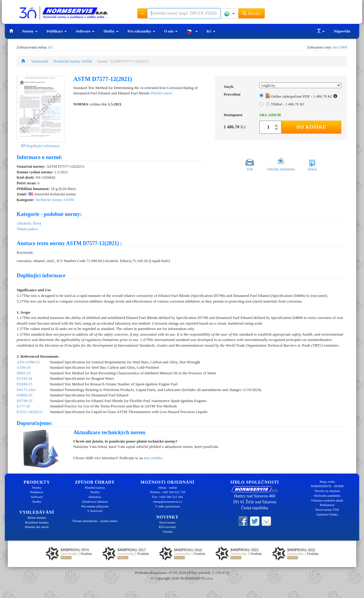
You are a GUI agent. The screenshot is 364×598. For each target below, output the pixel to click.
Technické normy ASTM (73, 61)
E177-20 (23, 406)
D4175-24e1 (26, 390)
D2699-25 (25, 384)
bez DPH (340, 47)
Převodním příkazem (95, 506)
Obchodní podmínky (327, 496)
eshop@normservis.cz (168, 502)
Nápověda (342, 31)
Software (85, 31)
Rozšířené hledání (37, 522)
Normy (30, 31)
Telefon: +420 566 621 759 (167, 492)
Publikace (57, 31)
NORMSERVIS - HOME (327, 486)
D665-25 (24, 373)
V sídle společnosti (167, 506)
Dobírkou (95, 497)
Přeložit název (161, 93)
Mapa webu (327, 482)
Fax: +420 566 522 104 (168, 497)
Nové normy (168, 522)
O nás (171, 31)
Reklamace (327, 505)
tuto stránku (153, 458)
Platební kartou (95, 488)
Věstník (167, 532)
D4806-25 (25, 395)
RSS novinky (167, 527)
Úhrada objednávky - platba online (95, 521)
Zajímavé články (327, 514)
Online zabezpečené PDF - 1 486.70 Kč (301, 96)
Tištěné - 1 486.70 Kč (285, 104)
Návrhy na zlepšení (327, 491)
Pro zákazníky (141, 31)
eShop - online (167, 488)
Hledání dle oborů (37, 527)
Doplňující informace (41, 146)
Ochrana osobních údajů (327, 500)
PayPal (95, 492)
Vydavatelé (40, 61)
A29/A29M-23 (28, 362)
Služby (111, 31)
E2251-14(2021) (29, 412)
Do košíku (311, 127)
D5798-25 (25, 401)
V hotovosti (95, 511)
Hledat (252, 13)
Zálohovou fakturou (95, 502)
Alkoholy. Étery (29, 223)
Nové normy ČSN (327, 510)
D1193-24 (24, 378)
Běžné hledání (37, 518)
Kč (211, 31)
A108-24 (24, 367)
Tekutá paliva (27, 229)
